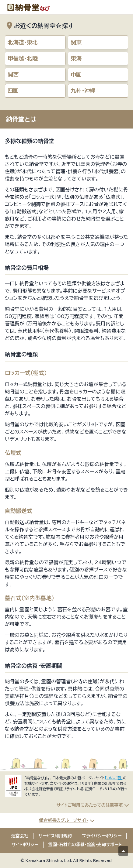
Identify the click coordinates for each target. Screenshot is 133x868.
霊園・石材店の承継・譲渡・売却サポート (85, 845)
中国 (76, 74)
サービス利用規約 (55, 836)
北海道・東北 (23, 42)
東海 (76, 58)
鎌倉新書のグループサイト (64, 820)
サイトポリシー (25, 845)
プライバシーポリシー (102, 836)
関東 (76, 42)
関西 (13, 74)
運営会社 (20, 836)
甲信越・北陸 (23, 58)
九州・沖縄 (83, 91)
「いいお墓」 (114, 778)
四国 (13, 91)
